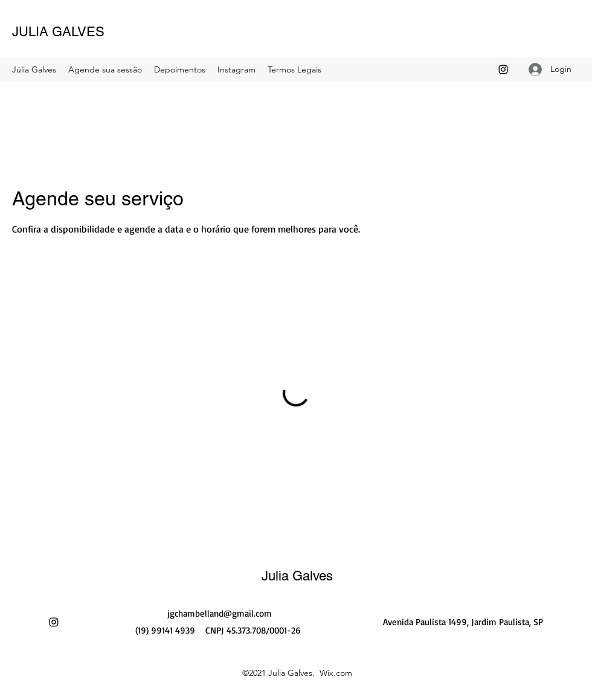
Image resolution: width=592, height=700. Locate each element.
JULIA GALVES (58, 32)
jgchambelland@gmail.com (220, 613)
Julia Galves (297, 576)
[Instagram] (503, 69)
